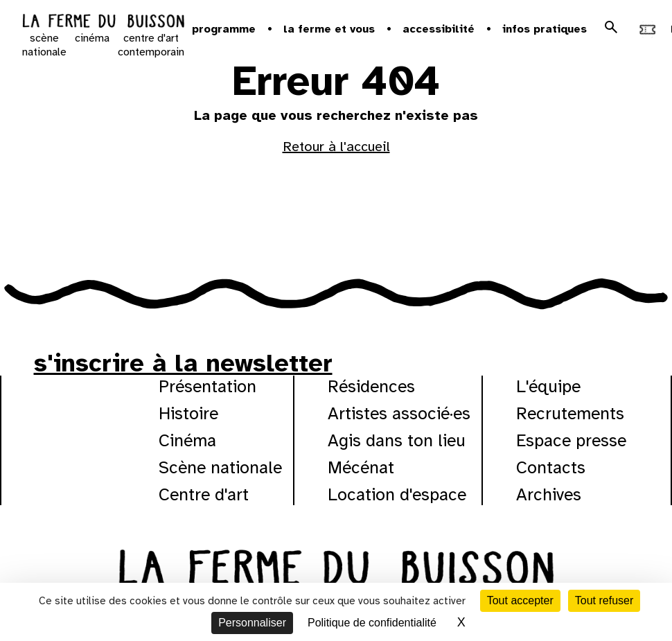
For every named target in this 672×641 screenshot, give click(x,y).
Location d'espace (397, 494)
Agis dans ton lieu (397, 440)
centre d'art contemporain (151, 45)
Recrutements (570, 413)
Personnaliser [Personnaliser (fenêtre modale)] (252, 623)
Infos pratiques (545, 29)
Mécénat (361, 467)
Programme (224, 29)
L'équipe (548, 386)
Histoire (188, 413)
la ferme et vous (329, 29)
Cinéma (187, 440)
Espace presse (571, 440)
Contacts (551, 467)
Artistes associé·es (399, 413)
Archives (549, 494)
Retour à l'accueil (336, 147)
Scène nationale (220, 467)
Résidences (371, 386)
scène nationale (44, 45)
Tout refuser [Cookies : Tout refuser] (604, 600)
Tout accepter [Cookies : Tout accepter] (520, 600)
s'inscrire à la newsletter (183, 363)
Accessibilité (439, 29)
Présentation (207, 386)
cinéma (92, 38)
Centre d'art (204, 494)
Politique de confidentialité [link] (372, 623)
